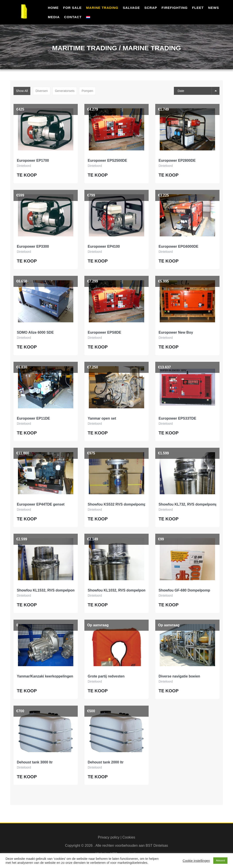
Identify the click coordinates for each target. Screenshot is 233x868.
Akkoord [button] (220, 860)
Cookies (129, 837)
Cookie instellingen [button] (196, 861)
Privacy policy (109, 837)
